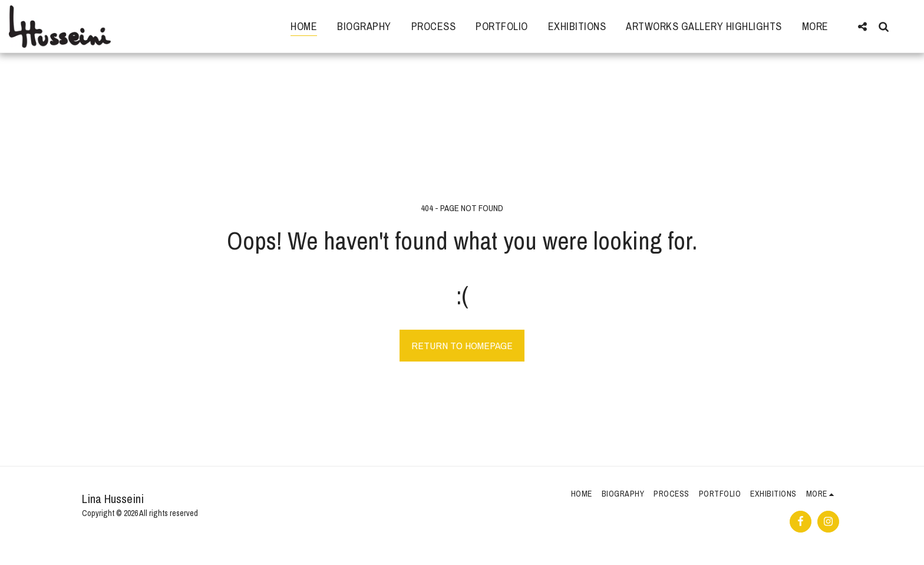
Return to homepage (462, 345)
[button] (862, 26)
